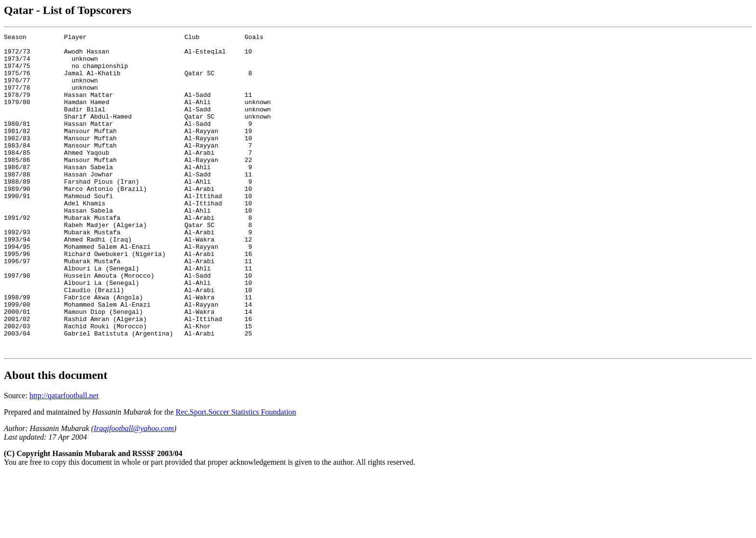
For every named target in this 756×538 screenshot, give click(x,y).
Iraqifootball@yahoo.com (134, 492)
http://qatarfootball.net (64, 459)
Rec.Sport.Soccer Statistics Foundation (236, 476)
